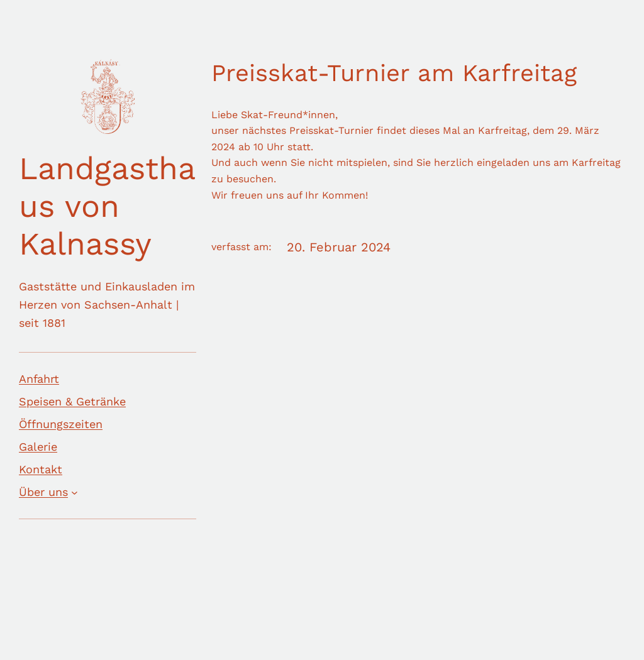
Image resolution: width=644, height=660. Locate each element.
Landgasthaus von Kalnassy (107, 206)
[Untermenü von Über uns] (75, 492)
